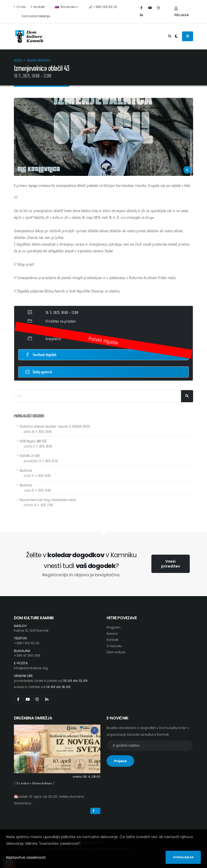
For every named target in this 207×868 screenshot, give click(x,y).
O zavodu (115, 646)
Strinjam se (183, 857)
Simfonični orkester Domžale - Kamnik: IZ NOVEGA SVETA (55, 429)
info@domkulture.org (32, 668)
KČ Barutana (54, 330)
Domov (18, 60)
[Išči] (187, 396)
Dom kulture (117, 652)
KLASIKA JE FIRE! (39, 458)
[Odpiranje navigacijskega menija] (188, 36)
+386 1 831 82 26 (27, 643)
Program (114, 627)
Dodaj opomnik (39, 371)
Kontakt (38, 7)
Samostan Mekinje (36, 16)
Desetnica (35, 473)
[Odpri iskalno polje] (170, 36)
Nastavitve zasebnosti (26, 857)
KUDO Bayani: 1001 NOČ (36, 444)
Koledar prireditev (38, 60)
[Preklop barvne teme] (176, 36)
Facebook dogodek (41, 355)
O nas (20, 7)
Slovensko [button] (66, 7)
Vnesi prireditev (171, 564)
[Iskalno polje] (98, 396)
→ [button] (95, 811)
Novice (112, 634)
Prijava (182, 12)
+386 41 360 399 (27, 655)
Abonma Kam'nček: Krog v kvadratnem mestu (48, 502)
